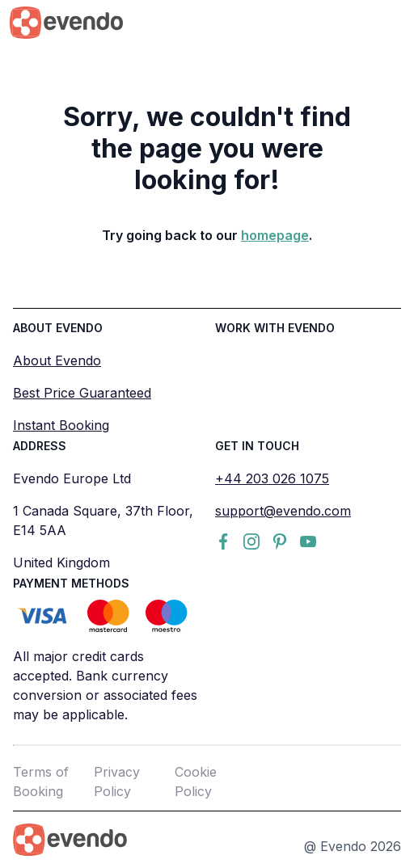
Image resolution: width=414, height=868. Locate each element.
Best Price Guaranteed (82, 393)
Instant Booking (61, 425)
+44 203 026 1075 (272, 478)
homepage (275, 235)
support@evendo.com (283, 511)
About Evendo (57, 360)
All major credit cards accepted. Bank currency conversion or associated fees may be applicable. (105, 685)
